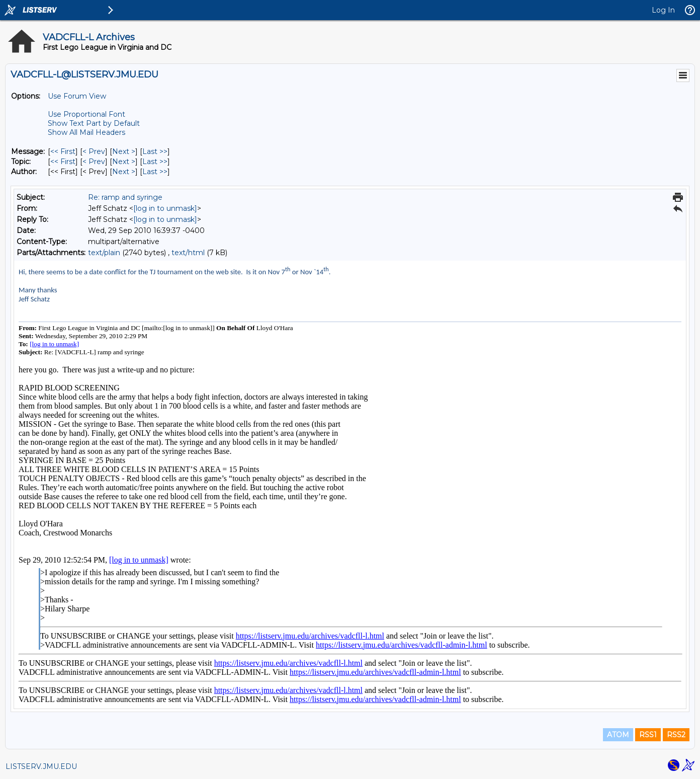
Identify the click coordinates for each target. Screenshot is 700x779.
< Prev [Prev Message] (94, 151)
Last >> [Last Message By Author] (155, 172)
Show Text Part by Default (94, 123)
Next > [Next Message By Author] (124, 172)
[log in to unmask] (165, 208)
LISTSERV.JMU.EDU (41, 766)
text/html (188, 253)
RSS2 (676, 735)
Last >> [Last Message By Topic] (155, 162)
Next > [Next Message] (124, 151)
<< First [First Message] (63, 151)
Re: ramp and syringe (125, 197)
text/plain (104, 253)
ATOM (618, 735)
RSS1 (648, 735)
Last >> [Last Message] (155, 151)
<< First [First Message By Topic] (63, 162)
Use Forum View (77, 96)
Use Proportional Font (86, 114)
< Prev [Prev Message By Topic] (94, 162)
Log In (663, 10)
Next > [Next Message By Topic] (124, 162)
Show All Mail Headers (86, 132)
